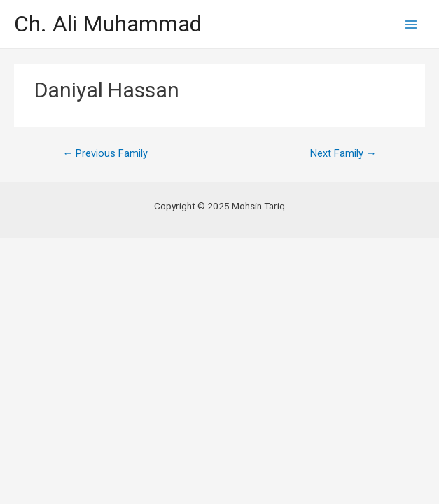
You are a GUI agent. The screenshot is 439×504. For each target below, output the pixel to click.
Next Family (343, 153)
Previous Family (105, 153)
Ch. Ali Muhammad (108, 24)
